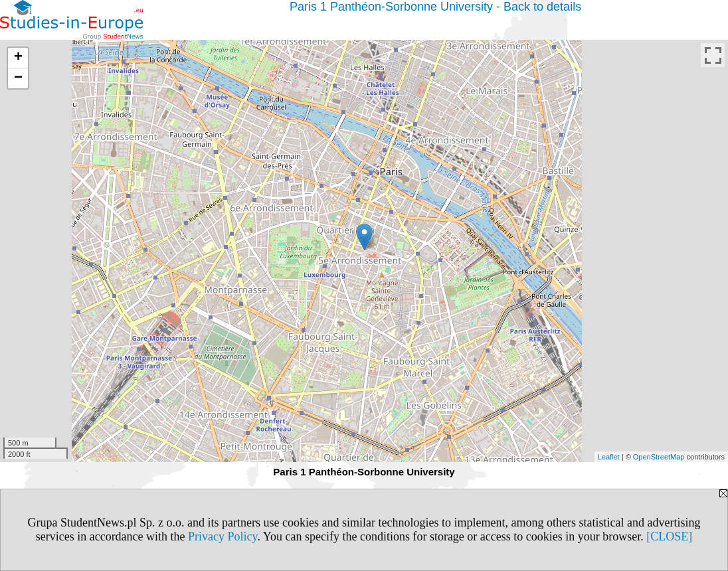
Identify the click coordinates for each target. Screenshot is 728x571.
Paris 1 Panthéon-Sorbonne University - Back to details (435, 7)
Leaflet (609, 457)
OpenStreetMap (659, 457)
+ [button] (18, 58)
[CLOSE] (669, 536)
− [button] (18, 78)
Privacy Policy (223, 536)
